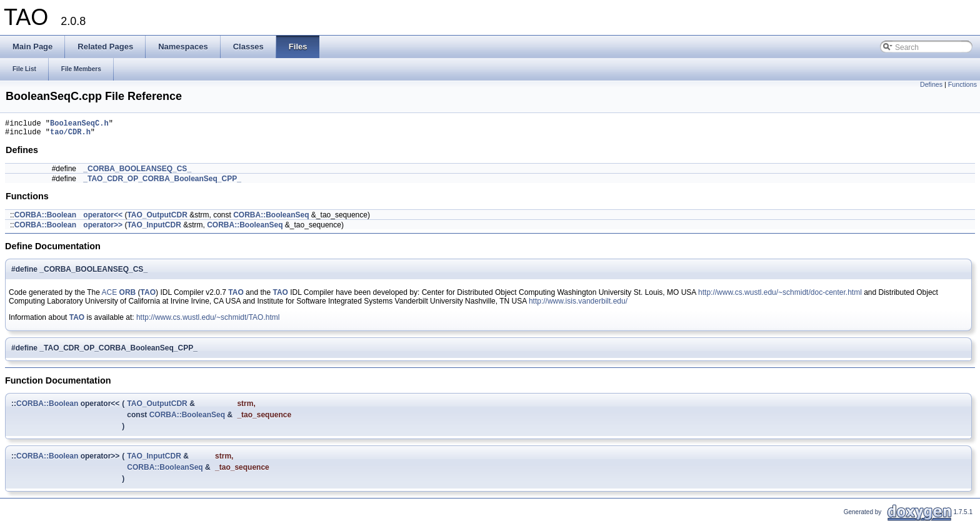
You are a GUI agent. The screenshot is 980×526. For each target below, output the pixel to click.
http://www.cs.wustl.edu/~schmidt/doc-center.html (780, 296)
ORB (128, 296)
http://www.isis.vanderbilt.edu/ (578, 305)
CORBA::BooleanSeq (271, 219)
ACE (110, 296)
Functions (962, 84)
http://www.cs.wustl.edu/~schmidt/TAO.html (208, 321)
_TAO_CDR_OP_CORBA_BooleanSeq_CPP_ (162, 182)
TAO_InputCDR (154, 229)
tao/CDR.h (70, 135)
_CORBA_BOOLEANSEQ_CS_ (137, 172)
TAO (148, 296)
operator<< (103, 219)
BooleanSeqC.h (79, 125)
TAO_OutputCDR (157, 219)
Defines (931, 84)
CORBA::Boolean (45, 219)
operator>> (103, 229)
